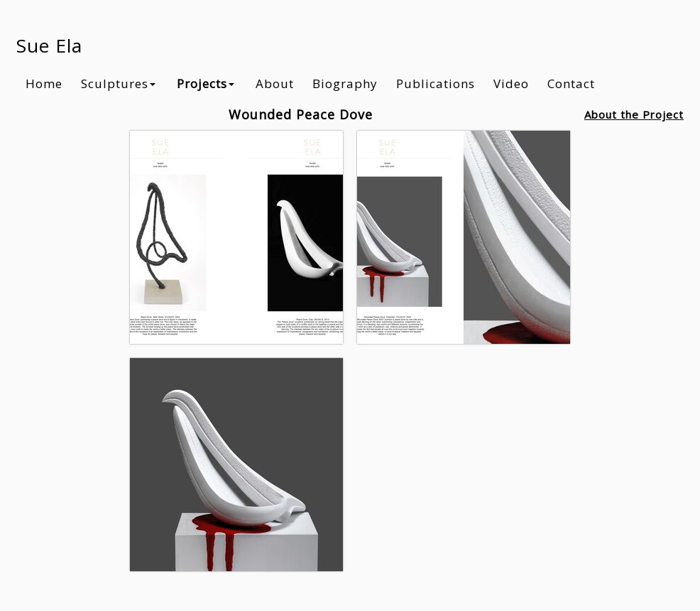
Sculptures (118, 83)
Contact (571, 83)
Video (511, 83)
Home (44, 83)
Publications (436, 83)
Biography (345, 83)
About (275, 83)
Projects (206, 83)
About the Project (634, 114)
